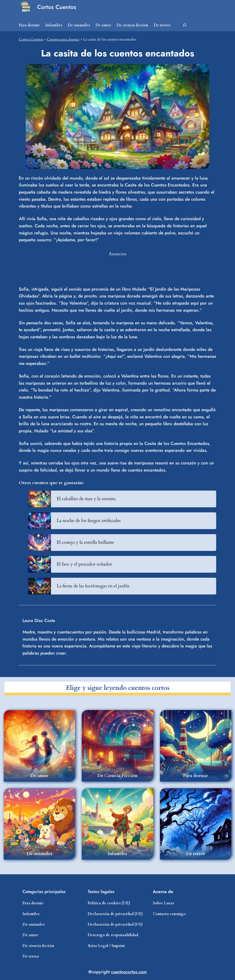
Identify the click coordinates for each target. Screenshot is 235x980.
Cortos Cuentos (57, 7)
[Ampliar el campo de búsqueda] (184, 25)
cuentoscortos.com (129, 972)
